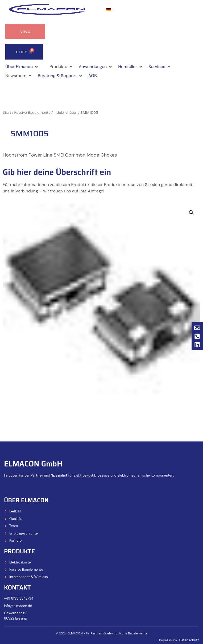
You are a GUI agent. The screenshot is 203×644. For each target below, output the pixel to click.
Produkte (19, 551)
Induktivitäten (65, 112)
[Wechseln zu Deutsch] (109, 9)
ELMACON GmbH (33, 464)
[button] (22, 67)
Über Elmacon (26, 500)
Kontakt (17, 588)
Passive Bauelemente (32, 112)
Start (7, 112)
